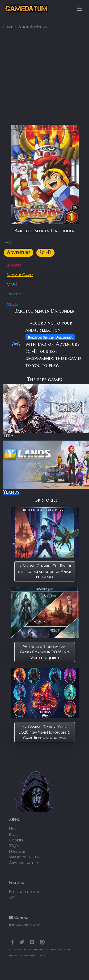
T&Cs (14, 846)
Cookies (16, 840)
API (12, 897)
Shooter (14, 265)
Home (8, 26)
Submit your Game (25, 857)
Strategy (14, 294)
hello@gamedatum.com (25, 925)
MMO (12, 284)
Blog (13, 834)
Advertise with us (24, 863)
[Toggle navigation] (80, 9)
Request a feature (25, 891)
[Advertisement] (44, 79)
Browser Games (20, 275)
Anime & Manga (33, 26)
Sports (12, 304)
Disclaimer (18, 851)
